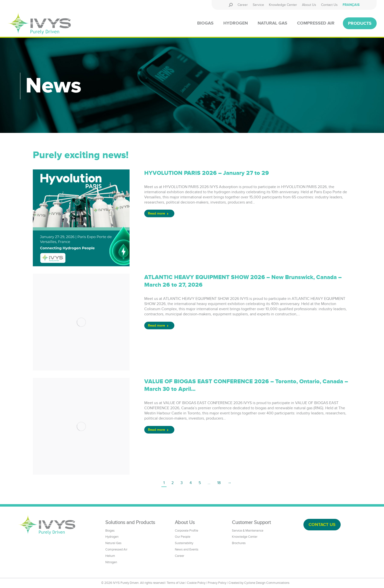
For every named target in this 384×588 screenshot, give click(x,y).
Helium (110, 556)
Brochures (239, 543)
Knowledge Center (245, 537)
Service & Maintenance (248, 531)
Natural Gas (113, 543)
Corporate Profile (186, 531)
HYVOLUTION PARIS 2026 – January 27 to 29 (207, 173)
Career (180, 556)
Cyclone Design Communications (267, 583)
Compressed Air (116, 550)
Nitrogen (111, 562)
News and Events (187, 550)
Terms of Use (176, 583)
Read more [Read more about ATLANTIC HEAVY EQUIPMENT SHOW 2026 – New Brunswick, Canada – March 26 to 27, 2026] (158, 326)
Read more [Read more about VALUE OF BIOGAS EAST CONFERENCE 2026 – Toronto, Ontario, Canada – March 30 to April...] (158, 430)
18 (219, 483)
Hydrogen (112, 537)
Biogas (110, 531)
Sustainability (184, 543)
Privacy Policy (217, 583)
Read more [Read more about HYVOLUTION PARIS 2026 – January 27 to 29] (158, 213)
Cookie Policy (196, 583)
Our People (183, 537)
